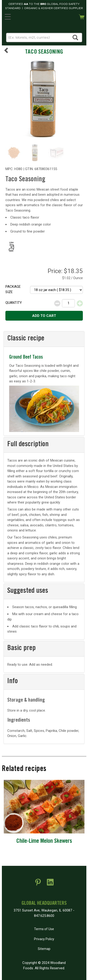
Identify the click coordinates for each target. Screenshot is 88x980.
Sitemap (44, 949)
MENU (7, 16)
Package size (13, 289)
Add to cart (44, 316)
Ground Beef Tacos (26, 358)
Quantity (14, 303)
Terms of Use (44, 929)
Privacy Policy (44, 939)
